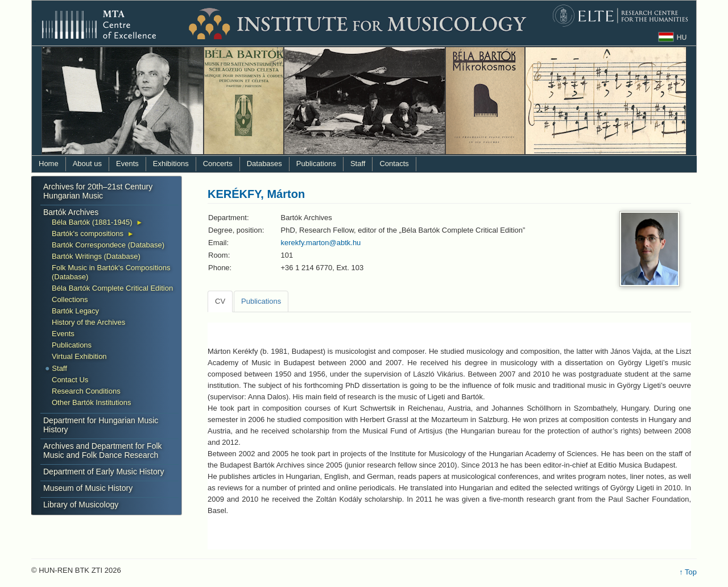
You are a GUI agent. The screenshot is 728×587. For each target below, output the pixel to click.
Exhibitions (171, 164)
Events (127, 164)
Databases (264, 164)
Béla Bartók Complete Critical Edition (112, 288)
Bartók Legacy (75, 311)
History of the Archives (88, 322)
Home (49, 164)
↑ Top (688, 572)
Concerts (218, 164)
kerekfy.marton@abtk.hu (321, 243)
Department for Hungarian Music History (101, 425)
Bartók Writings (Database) (96, 256)
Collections (70, 299)
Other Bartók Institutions (91, 402)
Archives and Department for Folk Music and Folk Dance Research (103, 450)
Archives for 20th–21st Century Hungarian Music (98, 191)
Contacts (394, 164)
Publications (316, 164)
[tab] (220, 301)
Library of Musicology (81, 505)
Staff (358, 164)
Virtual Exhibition (79, 356)
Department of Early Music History (104, 472)
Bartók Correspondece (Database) (108, 245)
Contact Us (70, 380)
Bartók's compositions (88, 233)
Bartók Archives (71, 212)
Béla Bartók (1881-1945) (92, 222)
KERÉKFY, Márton (256, 194)
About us (87, 164)
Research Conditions (86, 391)
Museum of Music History (88, 488)
